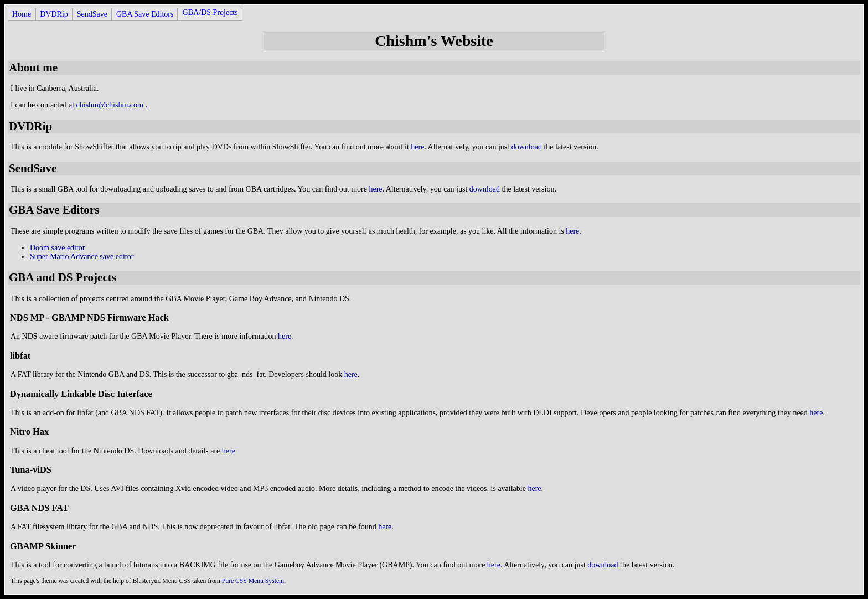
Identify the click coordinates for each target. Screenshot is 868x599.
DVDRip (54, 14)
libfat (20, 356)
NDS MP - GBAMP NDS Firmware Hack (89, 317)
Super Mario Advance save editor (82, 257)
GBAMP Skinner (43, 546)
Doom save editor (58, 248)
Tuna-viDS (31, 470)
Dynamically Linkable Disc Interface (81, 394)
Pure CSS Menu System (253, 581)
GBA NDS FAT (39, 508)
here (417, 147)
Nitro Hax (29, 432)
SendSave (92, 14)
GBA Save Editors (145, 14)
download (527, 147)
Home (22, 14)
